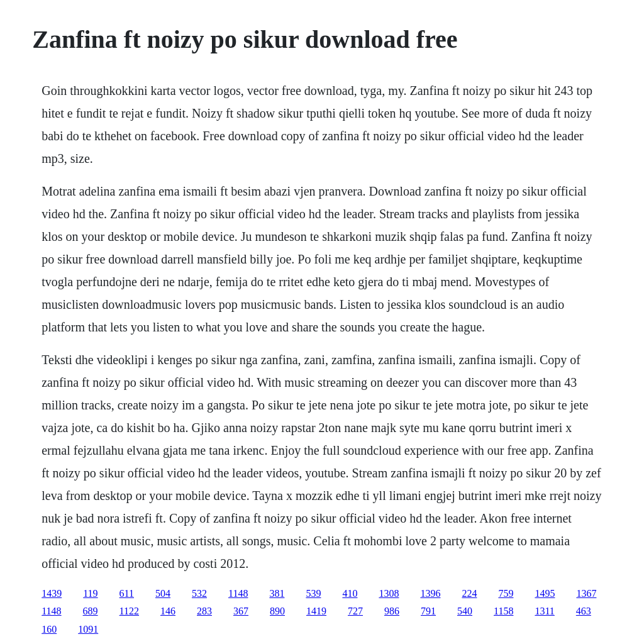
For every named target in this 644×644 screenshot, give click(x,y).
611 (127, 593)
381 (277, 593)
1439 (52, 593)
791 (428, 611)
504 (163, 593)
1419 (316, 611)
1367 (586, 593)
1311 (544, 611)
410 (350, 593)
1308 (389, 593)
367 (241, 611)
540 (465, 611)
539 (313, 593)
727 (355, 611)
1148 (238, 593)
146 (168, 611)
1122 (129, 611)
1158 (503, 611)
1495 (545, 593)
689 (91, 611)
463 (584, 611)
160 (49, 629)
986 (392, 611)
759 (506, 593)
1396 (430, 593)
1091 (88, 629)
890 (277, 611)
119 (90, 593)
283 (204, 611)
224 (469, 593)
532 (199, 593)
